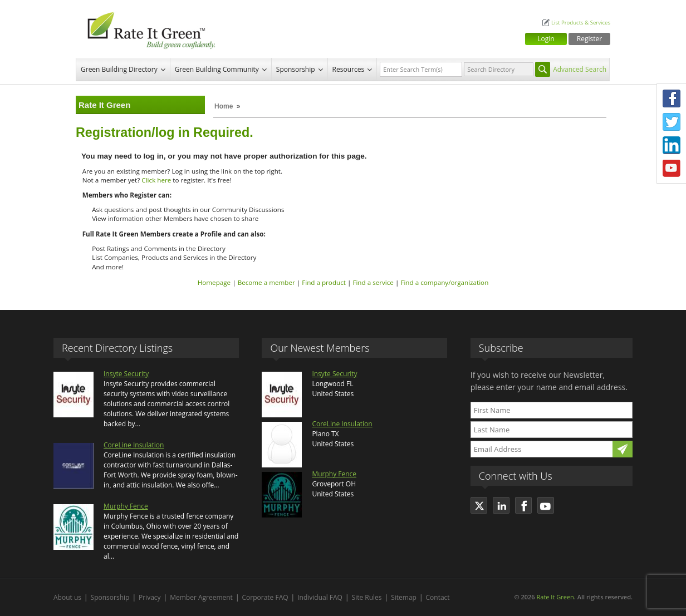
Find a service (373, 282)
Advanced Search (580, 69)
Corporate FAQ (265, 597)
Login (546, 39)
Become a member (266, 282)
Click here (156, 180)
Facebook (672, 98)
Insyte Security (126, 374)
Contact (438, 597)
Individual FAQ (320, 597)
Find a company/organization (444, 282)
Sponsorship (296, 69)
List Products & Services (581, 23)
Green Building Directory (119, 69)
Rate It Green (555, 597)
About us (67, 597)
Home (224, 106)
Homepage (214, 282)
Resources (349, 69)
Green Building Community (217, 69)
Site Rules (367, 597)
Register (589, 39)
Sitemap (404, 597)
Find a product (324, 282)
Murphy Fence (126, 506)
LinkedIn (672, 145)
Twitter (672, 122)
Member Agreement (201, 597)
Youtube (672, 169)
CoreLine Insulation (134, 445)
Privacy (150, 597)
